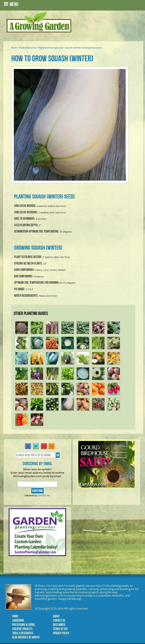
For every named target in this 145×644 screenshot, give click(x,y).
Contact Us (59, 620)
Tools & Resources (28, 48)
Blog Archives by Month (26, 637)
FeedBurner (44, 496)
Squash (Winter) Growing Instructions (84, 48)
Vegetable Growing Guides (51, 48)
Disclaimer (59, 625)
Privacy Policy (61, 633)
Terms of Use (60, 629)
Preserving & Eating (23, 625)
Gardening (18, 620)
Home (14, 48)
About (56, 616)
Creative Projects (22, 629)
